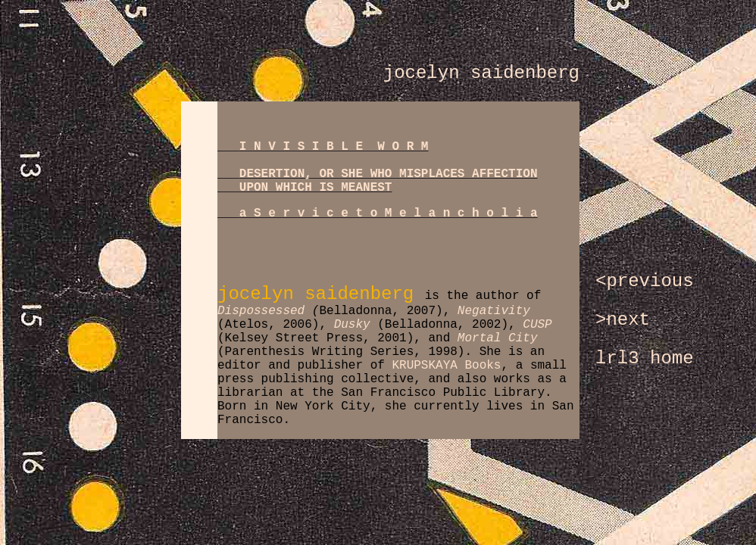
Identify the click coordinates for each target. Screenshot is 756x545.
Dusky (352, 325)
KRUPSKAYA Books (446, 366)
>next (623, 320)
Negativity (494, 311)
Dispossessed (261, 311)
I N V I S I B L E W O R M (334, 147)
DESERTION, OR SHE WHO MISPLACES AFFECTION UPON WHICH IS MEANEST (377, 181)
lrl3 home (645, 358)
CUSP (537, 325)
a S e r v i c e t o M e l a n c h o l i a (389, 213)
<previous (645, 281)
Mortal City (498, 338)
